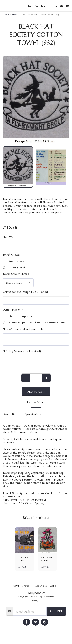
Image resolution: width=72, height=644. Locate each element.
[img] (25, 540)
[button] (4, 6)
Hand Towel (14, 267)
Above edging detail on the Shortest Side (34, 322)
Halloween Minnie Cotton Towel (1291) (47, 559)
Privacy (35, 600)
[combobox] (18, 283)
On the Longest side (19, 316)
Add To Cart (36, 391)
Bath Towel (13, 261)
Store (15, 14)
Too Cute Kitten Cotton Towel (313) (24, 559)
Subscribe (56, 611)
